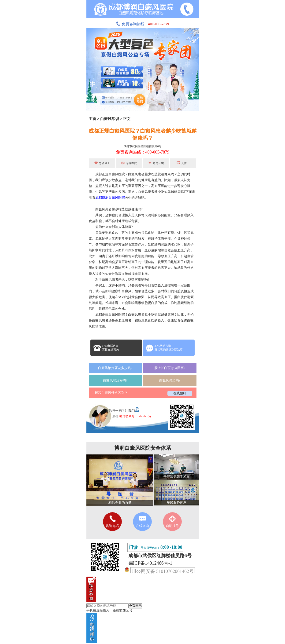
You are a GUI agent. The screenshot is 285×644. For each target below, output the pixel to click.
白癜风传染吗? (170, 380)
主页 (93, 119)
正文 (127, 119)
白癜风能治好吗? (115, 380)
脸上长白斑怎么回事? (170, 368)
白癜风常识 (110, 119)
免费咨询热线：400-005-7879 (143, 152)
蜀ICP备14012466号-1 (150, 563)
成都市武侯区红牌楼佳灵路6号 (143, 146)
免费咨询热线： (143, 24)
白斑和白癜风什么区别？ (110, 393)
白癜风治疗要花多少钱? (115, 368)
